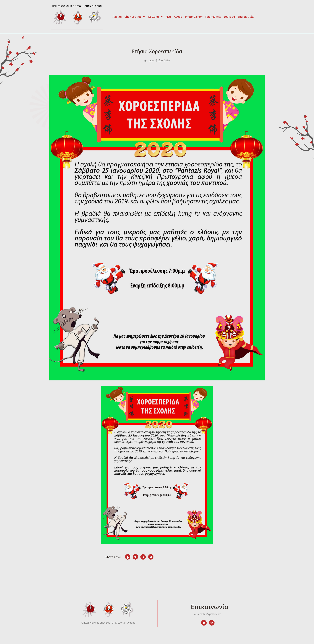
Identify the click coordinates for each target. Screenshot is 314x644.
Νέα (168, 17)
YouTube (229, 17)
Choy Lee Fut (135, 17)
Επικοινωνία (246, 17)
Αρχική (117, 17)
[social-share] (128, 557)
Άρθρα (178, 17)
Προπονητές (213, 17)
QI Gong (156, 17)
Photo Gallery (194, 17)
